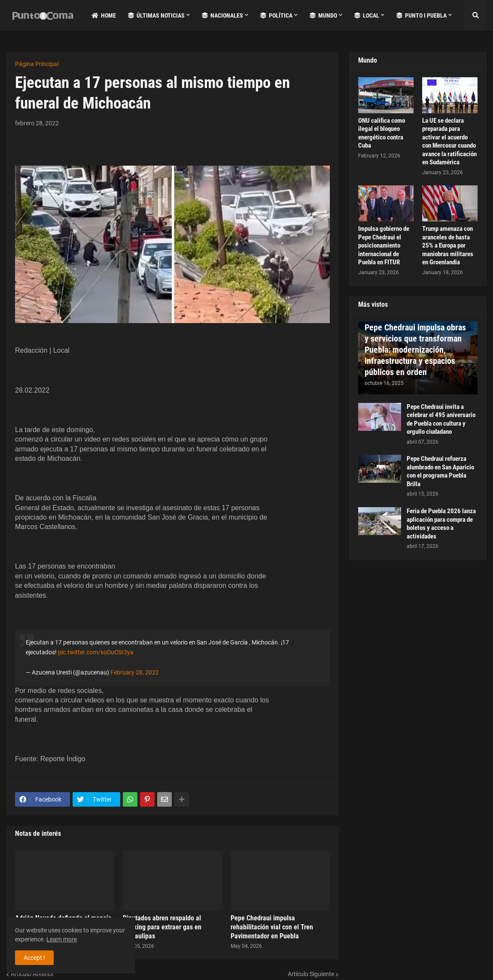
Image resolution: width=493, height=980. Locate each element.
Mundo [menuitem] (323, 15)
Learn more (62, 939)
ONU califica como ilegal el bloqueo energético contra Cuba (382, 133)
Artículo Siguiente (311, 974)
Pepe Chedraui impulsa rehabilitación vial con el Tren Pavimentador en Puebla (272, 927)
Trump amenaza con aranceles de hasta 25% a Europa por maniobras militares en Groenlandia (448, 245)
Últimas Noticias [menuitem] (156, 15)
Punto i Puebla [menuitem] (421, 15)
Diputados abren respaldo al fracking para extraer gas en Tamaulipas (162, 927)
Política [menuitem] (276, 15)
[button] (475, 15)
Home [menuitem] (104, 15)
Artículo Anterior (32, 974)
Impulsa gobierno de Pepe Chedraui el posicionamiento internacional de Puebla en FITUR (384, 245)
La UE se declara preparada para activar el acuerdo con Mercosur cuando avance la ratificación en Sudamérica (449, 142)
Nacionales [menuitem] (222, 15)
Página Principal (37, 64)
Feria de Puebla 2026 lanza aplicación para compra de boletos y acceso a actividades (441, 524)
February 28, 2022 (135, 672)
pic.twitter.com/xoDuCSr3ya (96, 652)
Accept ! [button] (34, 958)
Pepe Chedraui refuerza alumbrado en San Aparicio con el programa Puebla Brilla (440, 471)
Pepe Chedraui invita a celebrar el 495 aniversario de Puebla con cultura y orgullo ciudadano (441, 419)
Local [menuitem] (367, 15)
